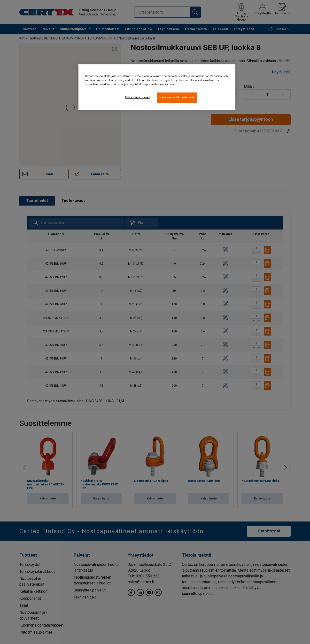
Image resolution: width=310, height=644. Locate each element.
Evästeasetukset (138, 97)
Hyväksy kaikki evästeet (177, 97)
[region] (157, 87)
